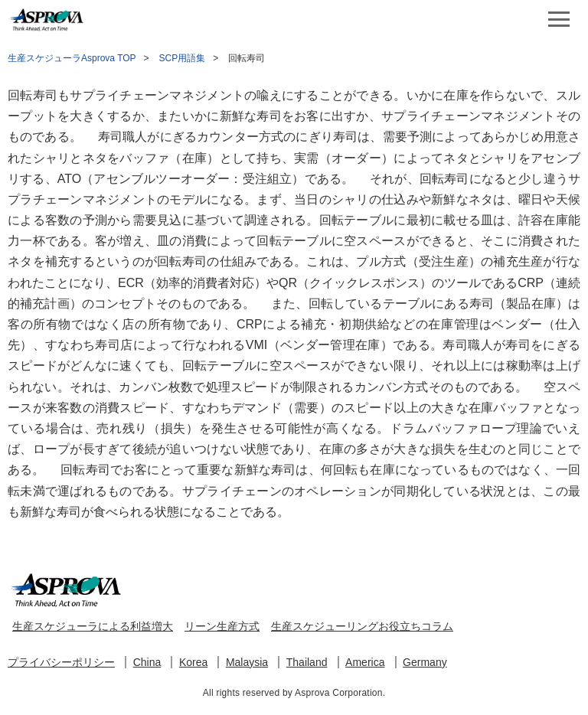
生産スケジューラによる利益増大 (93, 626)
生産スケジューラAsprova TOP (72, 58)
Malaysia (247, 662)
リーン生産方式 (222, 626)
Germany (425, 662)
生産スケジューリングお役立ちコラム (362, 626)
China (147, 662)
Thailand (307, 662)
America (365, 662)
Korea (193, 662)
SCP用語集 (183, 58)
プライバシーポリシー (61, 662)
